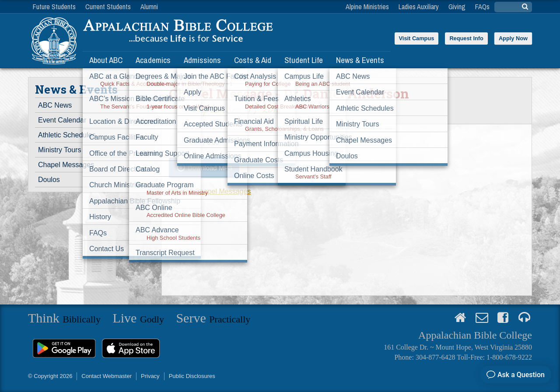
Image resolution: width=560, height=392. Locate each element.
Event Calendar (62, 120)
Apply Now (513, 38)
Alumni (149, 7)
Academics (153, 60)
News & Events (360, 60)
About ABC (106, 60)
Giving (457, 7)
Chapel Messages (66, 165)
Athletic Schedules (67, 135)
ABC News (55, 105)
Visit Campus (417, 38)
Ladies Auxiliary (419, 7)
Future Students (54, 7)
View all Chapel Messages (210, 191)
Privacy (150, 376)
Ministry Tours (59, 150)
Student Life (304, 60)
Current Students (108, 7)
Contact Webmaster (107, 376)
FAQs (482, 7)
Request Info (466, 38)
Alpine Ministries (367, 7)
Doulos (49, 180)
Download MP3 (210, 168)
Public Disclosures (192, 376)
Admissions (202, 60)
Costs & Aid (253, 60)
